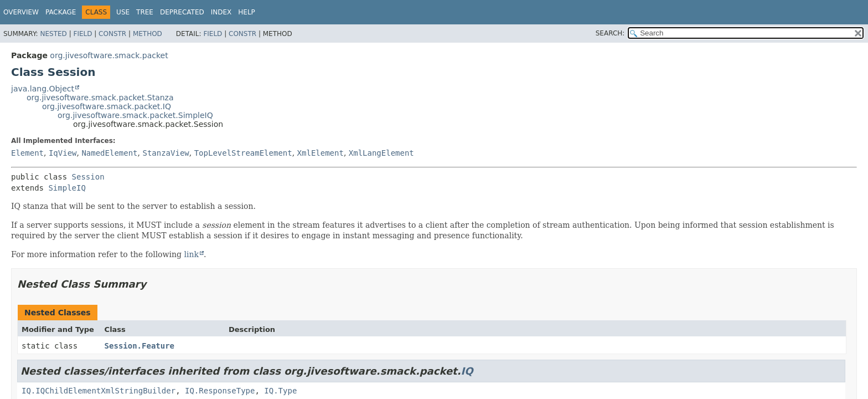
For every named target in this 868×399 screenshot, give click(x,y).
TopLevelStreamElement (243, 153)
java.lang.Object (43, 89)
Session (88, 177)
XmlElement (321, 153)
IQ (467, 371)
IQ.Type (280, 391)
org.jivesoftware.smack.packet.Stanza (100, 98)
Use (123, 12)
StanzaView (166, 153)
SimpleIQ (67, 188)
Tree (145, 12)
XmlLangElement (381, 153)
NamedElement (109, 153)
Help (247, 12)
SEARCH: (610, 33)
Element (27, 153)
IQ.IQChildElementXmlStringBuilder (99, 391)
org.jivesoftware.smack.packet (109, 55)
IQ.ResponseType (220, 391)
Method (148, 34)
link (191, 254)
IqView (63, 153)
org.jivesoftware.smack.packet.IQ (107, 106)
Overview (21, 12)
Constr (112, 34)
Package (61, 12)
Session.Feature (139, 346)
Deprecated (182, 12)
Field (82, 34)
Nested (53, 34)
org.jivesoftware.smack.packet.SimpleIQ (135, 115)
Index (221, 12)
